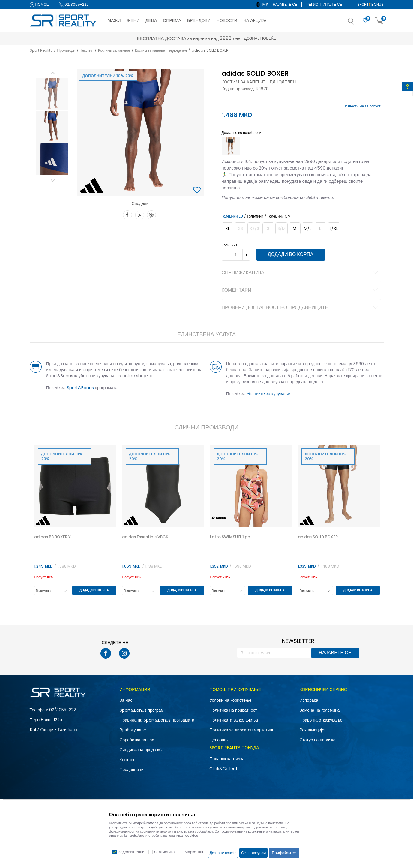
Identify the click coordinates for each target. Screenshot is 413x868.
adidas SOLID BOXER (318, 537)
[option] (52, 94)
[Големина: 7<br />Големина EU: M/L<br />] (308, 228)
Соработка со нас (137, 740)
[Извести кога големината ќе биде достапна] (240, 228)
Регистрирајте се (324, 4)
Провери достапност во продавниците (301, 308)
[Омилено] (365, 21)
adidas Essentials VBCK (145, 537)
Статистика (164, 852)
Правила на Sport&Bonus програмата (157, 720)
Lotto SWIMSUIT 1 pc (230, 537)
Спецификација (301, 273)
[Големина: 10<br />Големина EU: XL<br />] (227, 228)
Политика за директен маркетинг (241, 730)
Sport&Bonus (80, 388)
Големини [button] (255, 216)
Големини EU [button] (232, 216)
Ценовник (219, 740)
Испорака (309, 700)
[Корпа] (379, 21)
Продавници (132, 770)
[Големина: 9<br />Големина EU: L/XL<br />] (334, 228)
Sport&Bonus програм (142, 710)
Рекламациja (312, 730)
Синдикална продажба (142, 750)
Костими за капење (114, 50)
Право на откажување (321, 720)
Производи (66, 50)
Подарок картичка (227, 759)
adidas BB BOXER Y (52, 537)
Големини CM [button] (279, 216)
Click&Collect (223, 769)
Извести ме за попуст (363, 106)
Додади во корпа (290, 254)
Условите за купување (269, 394)
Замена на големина (319, 710)
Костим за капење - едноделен (161, 50)
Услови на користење (230, 700)
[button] (357, 23)
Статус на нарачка (317, 740)
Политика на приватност (233, 710)
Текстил (87, 50)
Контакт (127, 760)
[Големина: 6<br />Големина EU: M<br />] (295, 228)
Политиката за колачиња (234, 720)
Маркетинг (194, 852)
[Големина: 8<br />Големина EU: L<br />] (320, 228)
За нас (126, 700)
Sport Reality (41, 50)
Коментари (301, 291)
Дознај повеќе (260, 38)
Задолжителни (131, 852)
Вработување (133, 730)
